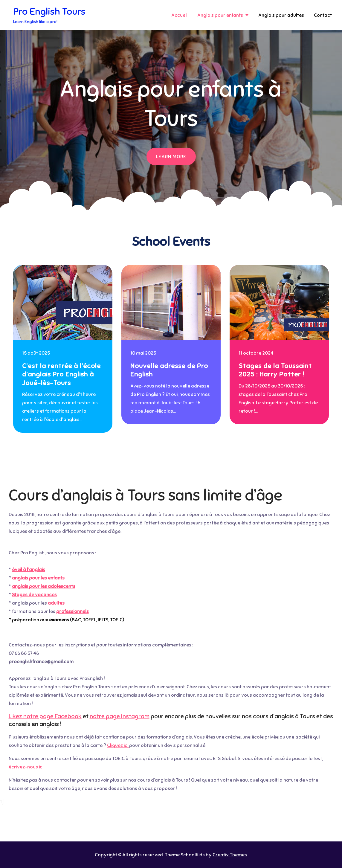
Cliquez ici (118, 745)
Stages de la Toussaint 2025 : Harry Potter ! (275, 370)
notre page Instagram (120, 716)
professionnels (72, 611)
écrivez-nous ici (26, 767)
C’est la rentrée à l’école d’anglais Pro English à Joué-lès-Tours (61, 374)
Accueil (179, 15)
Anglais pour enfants (220, 15)
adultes (56, 603)
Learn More (171, 157)
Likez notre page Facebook (45, 716)
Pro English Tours (49, 11)
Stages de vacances (34, 595)
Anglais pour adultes (281, 15)
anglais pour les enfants (38, 578)
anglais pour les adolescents (44, 586)
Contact (323, 15)
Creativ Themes (230, 855)
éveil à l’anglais (29, 570)
